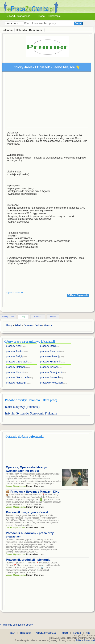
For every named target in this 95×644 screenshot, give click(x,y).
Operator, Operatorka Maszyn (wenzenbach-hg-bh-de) (26, 469)
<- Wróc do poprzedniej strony (16, 625)
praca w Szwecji (49, 377)
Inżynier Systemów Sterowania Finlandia (31, 413)
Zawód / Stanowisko (19, 16)
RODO (65, 633)
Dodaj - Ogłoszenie (49, 16)
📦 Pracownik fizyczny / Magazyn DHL (33, 492)
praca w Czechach (17, 361)
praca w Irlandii (15, 372)
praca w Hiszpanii (50, 361)
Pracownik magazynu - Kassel (27, 512)
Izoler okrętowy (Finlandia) (22, 407)
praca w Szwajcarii (51, 372)
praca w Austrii (15, 351)
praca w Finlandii (50, 351)
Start (13, 633)
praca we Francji (50, 356)
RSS (88, 633)
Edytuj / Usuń (8, 317)
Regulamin (26, 633)
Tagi (23, 317)
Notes (53, 317)
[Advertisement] (47, 100)
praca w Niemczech (17, 377)
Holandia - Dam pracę (29, 30)
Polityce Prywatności (85, 640)
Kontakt (38, 317)
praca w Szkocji (49, 367)
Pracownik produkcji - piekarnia (28, 560)
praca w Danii (48, 346)
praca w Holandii (16, 367)
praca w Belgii (14, 356)
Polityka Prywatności (46, 633)
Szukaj (78, 23)
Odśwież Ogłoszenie (78, 295)
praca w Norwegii (16, 383)
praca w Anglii (14, 346)
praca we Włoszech (51, 383)
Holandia (7, 30)
